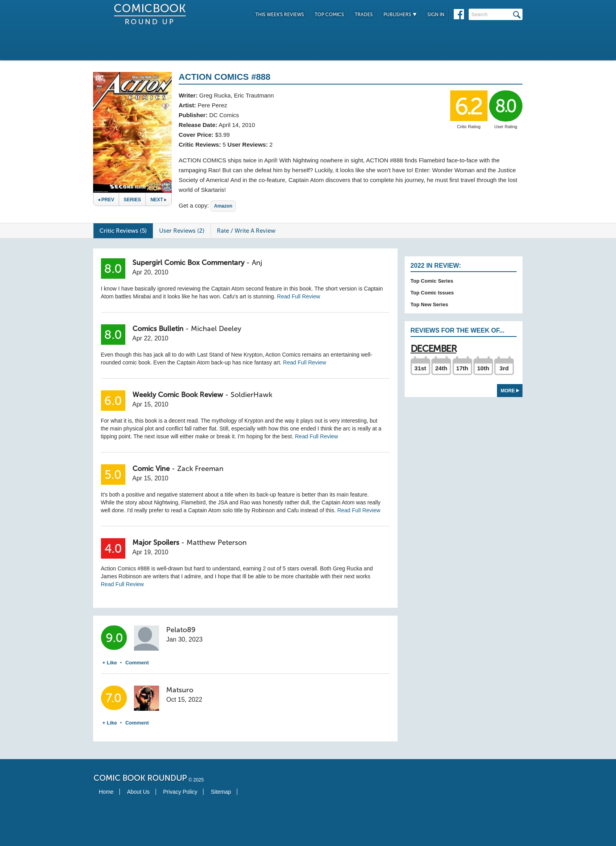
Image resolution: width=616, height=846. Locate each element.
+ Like (110, 663)
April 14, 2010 (237, 125)
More (510, 391)
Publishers (400, 15)
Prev (106, 200)
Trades (364, 15)
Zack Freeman (200, 469)
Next (159, 200)
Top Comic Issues (432, 293)
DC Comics (224, 115)
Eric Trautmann (254, 95)
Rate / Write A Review (246, 231)
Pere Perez (212, 105)
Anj (257, 263)
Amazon (223, 206)
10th (483, 368)
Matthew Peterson (217, 543)
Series (132, 200)
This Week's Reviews (280, 15)
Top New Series (429, 304)
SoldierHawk (251, 395)
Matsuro (180, 690)
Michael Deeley (216, 329)
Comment (137, 663)
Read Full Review (299, 296)
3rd (504, 368)
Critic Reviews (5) (123, 231)
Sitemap (221, 792)
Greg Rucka (215, 95)
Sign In (436, 15)
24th (441, 368)
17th (462, 368)
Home (106, 792)
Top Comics (329, 15)
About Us (138, 792)
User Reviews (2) (182, 231)
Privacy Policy (180, 792)
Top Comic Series (432, 281)
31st (420, 368)
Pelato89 (181, 630)
